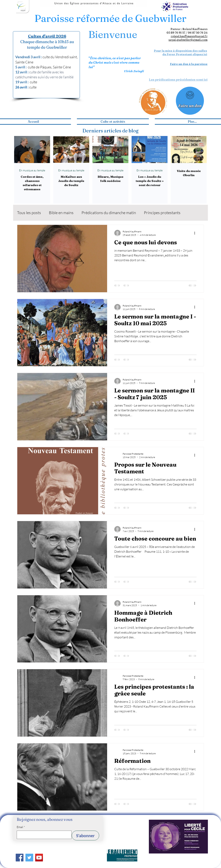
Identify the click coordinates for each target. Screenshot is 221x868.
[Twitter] (29, 858)
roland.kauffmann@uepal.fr (189, 36)
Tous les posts (29, 213)
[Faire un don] (190, 101)
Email (21, 827)
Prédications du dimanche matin (109, 213)
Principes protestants (162, 213)
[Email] (43, 835)
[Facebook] (20, 858)
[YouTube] (39, 858)
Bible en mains (61, 213)
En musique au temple (32, 170)
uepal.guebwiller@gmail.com (188, 40)
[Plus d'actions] (196, 233)
